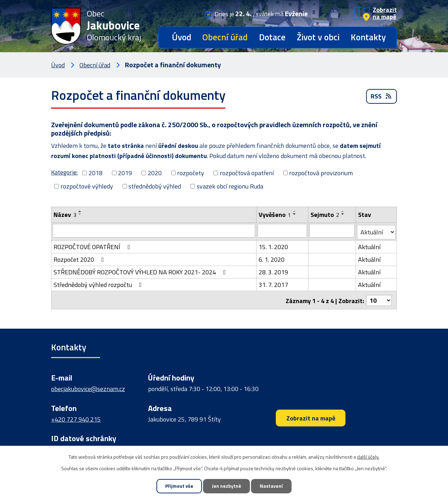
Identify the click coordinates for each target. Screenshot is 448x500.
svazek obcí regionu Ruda (230, 186)
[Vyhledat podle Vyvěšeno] (282, 231)
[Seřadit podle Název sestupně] (80, 214)
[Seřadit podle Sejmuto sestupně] (343, 214)
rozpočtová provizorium (321, 173)
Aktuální (369, 245)
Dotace (272, 37)
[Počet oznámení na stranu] (379, 298)
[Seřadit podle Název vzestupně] (80, 211)
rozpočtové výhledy (87, 186)
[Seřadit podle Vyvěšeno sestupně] (295, 214)
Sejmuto (325, 215)
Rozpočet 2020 (80, 258)
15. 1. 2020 (273, 245)
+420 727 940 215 (76, 417)
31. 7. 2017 (273, 283)
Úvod (181, 37)
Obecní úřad (225, 37)
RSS (382, 97)
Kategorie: (64, 172)
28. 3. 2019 (273, 271)
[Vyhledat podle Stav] (376, 231)
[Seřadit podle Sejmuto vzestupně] (343, 211)
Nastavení (272, 486)
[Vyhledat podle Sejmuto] (332, 231)
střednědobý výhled (155, 186)
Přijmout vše (178, 486)
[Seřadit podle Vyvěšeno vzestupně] (295, 211)
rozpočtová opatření (247, 173)
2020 (155, 173)
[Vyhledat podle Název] (154, 231)
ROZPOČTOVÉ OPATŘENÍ (93, 245)
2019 (125, 173)
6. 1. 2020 (272, 258)
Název (65, 215)
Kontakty (368, 37)
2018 (96, 173)
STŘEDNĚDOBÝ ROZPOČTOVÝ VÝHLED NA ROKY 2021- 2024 (141, 271)
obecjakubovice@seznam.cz (88, 387)
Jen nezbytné (226, 486)
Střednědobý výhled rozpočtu (99, 283)
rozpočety (191, 173)
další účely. (368, 456)
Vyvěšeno (275, 215)
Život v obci (318, 37)
